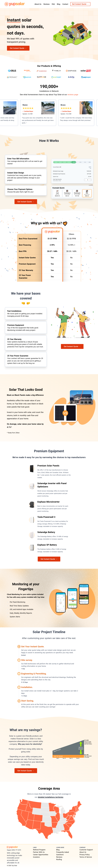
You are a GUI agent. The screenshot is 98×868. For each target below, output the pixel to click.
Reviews (47, 4)
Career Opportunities (41, 855)
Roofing (59, 859)
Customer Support (86, 850)
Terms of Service (86, 857)
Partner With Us (39, 852)
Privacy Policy (85, 855)
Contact (65, 4)
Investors (36, 857)
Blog (59, 4)
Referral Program (39, 850)
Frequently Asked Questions (63, 853)
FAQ (53, 4)
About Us (38, 4)
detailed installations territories (51, 797)
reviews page (73, 95)
